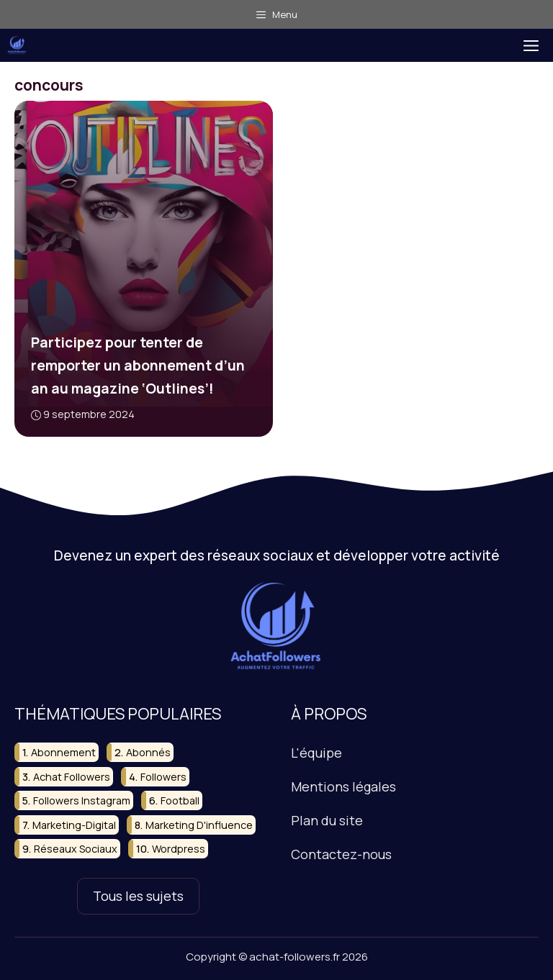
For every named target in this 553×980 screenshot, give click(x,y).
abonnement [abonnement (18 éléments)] (63, 752)
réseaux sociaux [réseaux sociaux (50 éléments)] (76, 849)
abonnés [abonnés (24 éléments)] (148, 752)
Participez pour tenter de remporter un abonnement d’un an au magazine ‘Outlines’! (138, 366)
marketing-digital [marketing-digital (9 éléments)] (74, 824)
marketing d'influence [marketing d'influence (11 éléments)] (199, 824)
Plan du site (327, 820)
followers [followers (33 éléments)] (163, 776)
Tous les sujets (138, 896)
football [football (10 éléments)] (180, 800)
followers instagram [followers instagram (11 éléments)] (82, 800)
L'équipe (316, 753)
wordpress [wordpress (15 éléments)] (179, 849)
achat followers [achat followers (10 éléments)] (72, 776)
